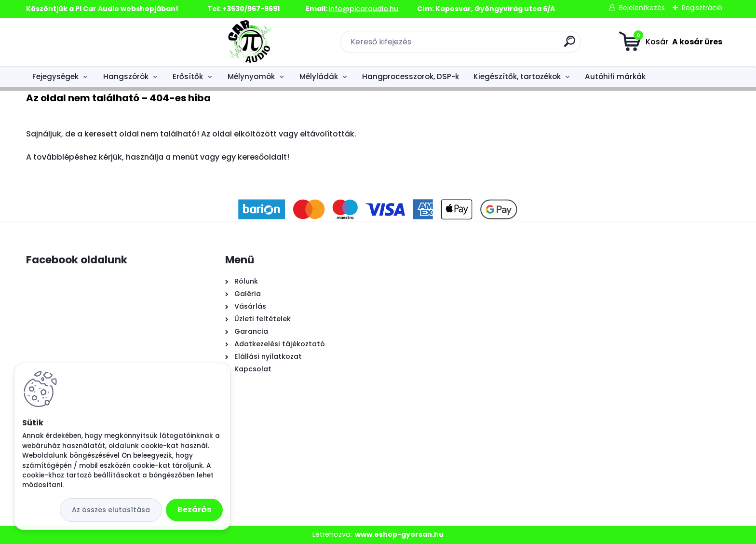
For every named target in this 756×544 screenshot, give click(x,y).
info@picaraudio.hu (364, 9)
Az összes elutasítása (111, 510)
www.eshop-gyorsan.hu (399, 534)
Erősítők (188, 76)
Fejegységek (55, 76)
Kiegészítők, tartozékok (517, 76)
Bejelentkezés (642, 8)
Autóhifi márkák (615, 76)
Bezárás (194, 510)
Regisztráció (702, 8)
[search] (487, 45)
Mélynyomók (251, 76)
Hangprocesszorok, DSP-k (411, 76)
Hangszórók (126, 76)
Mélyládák (319, 76)
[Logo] (85, 42)
